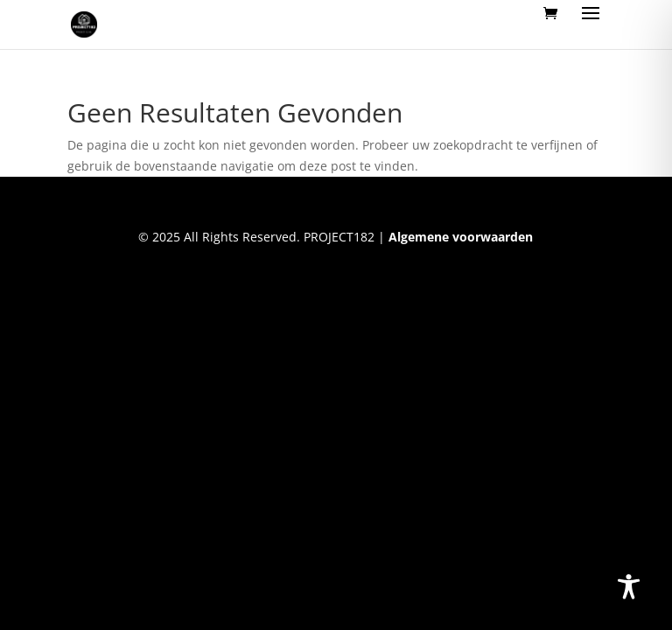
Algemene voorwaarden (461, 237)
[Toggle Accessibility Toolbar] (629, 587)
